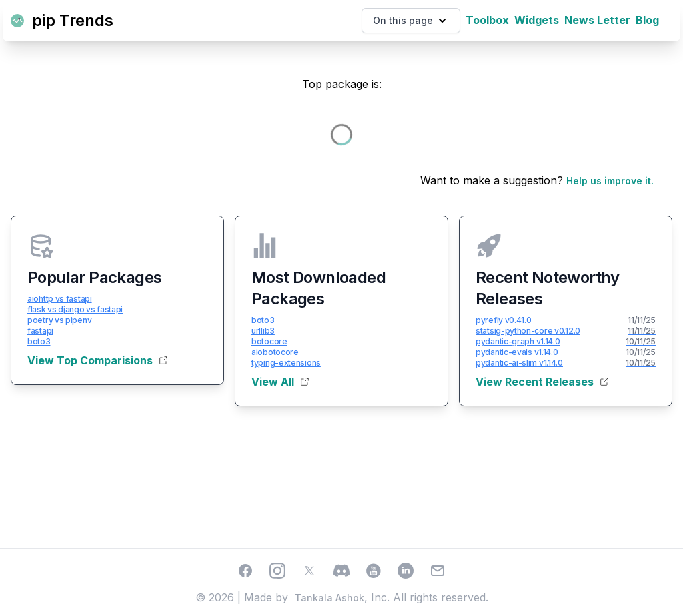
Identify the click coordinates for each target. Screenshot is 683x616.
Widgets (537, 20)
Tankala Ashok (329, 598)
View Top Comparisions (97, 360)
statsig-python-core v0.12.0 (528, 331)
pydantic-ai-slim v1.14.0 (519, 363)
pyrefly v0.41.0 (504, 320)
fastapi (40, 331)
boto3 (39, 341)
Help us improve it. (610, 181)
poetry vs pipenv (59, 320)
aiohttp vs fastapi (60, 299)
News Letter (597, 20)
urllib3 (263, 331)
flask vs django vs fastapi (75, 309)
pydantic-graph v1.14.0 (518, 341)
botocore (269, 341)
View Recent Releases (542, 382)
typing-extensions (286, 363)
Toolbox (487, 20)
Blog (647, 20)
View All (280, 382)
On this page (411, 21)
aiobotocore (275, 352)
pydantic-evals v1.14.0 (517, 352)
